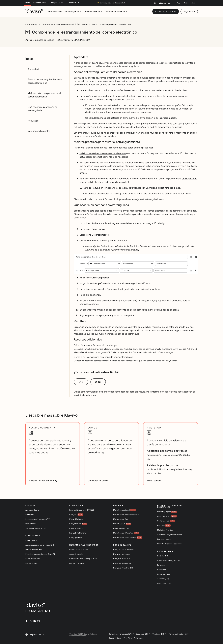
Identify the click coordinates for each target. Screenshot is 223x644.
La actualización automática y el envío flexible (104, 90)
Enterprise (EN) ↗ (57, 3)
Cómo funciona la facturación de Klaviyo (95, 345)
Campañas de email (65, 24)
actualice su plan (171, 214)
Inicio (28, 3)
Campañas (48, 24)
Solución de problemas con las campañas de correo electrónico (105, 24)
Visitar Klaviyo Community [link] (43, 480)
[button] (136, 264)
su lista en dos (121, 182)
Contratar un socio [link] (98, 480)
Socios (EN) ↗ (73, 3)
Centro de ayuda (40, 3)
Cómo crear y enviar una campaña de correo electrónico (103, 357)
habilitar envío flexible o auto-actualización (102, 153)
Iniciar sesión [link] (154, 480)
